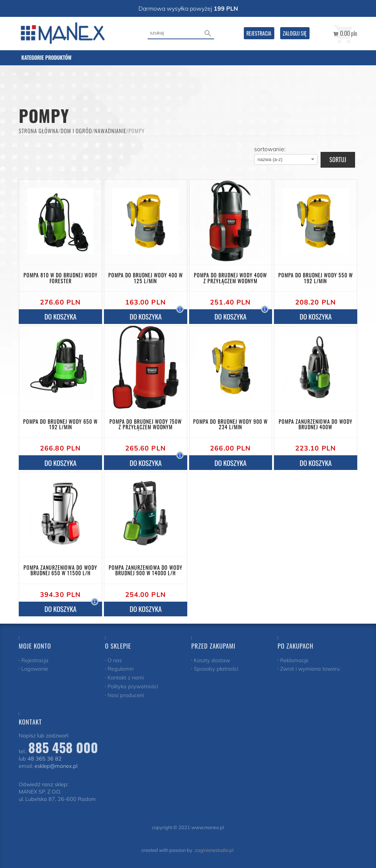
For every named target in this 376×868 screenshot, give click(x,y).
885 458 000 (63, 747)
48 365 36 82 (45, 759)
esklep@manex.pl (56, 766)
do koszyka (60, 316)
